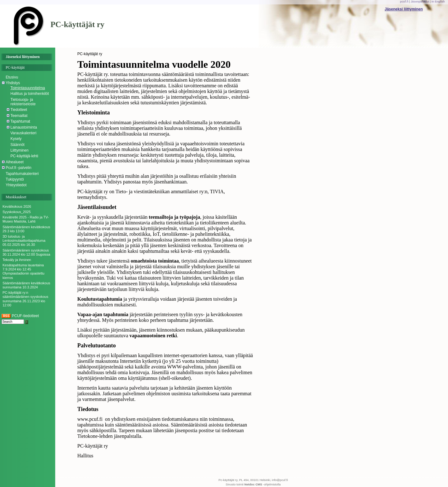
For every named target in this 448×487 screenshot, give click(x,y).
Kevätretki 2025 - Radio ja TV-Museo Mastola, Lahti (26, 219)
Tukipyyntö (15, 179)
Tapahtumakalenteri (22, 174)
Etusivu (12, 77)
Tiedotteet (19, 110)
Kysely (16, 139)
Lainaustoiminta (24, 127)
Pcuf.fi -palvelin (18, 168)
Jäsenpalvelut (420, 2)
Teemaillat (19, 116)
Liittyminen (19, 150)
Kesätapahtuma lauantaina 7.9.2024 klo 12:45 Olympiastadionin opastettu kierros (24, 271)
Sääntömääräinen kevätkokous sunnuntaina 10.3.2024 (26, 285)
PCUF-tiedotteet (20, 316)
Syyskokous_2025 (17, 212)
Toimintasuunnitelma (28, 88)
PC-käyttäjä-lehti (24, 156)
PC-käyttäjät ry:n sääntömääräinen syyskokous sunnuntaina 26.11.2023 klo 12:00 (25, 299)
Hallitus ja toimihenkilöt (30, 94)
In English (438, 2)
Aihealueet (15, 162)
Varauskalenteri (24, 133)
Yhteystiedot (16, 185)
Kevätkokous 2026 (17, 206)
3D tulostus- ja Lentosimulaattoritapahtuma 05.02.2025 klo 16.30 (24, 241)
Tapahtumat (20, 121)
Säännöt (18, 145)
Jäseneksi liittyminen (404, 9)
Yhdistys (13, 83)
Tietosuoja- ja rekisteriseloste (23, 102)
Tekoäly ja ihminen (17, 260)
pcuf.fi (404, 2)
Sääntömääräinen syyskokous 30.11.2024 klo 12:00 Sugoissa (26, 252)
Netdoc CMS (253, 484)
